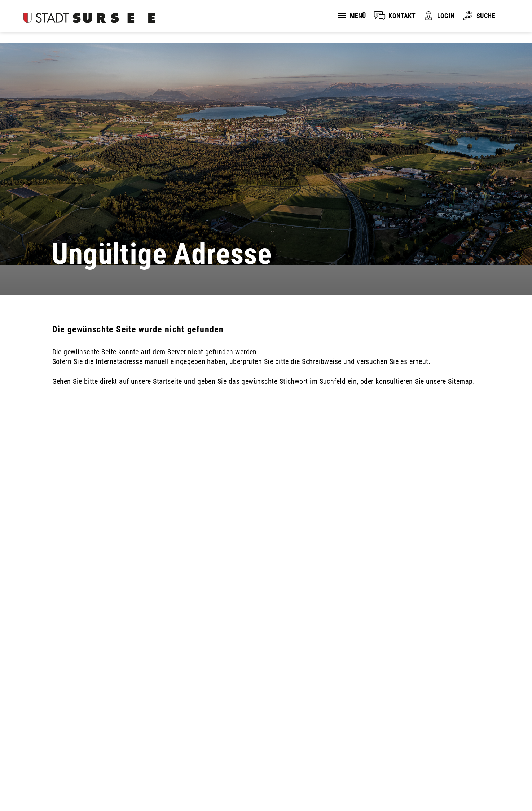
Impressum (113, 788)
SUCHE (486, 16)
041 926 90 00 (31, 739)
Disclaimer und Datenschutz (43, 788)
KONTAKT (402, 16)
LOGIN (446, 16)
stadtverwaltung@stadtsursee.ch (64, 750)
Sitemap (156, 788)
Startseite (168, 381)
